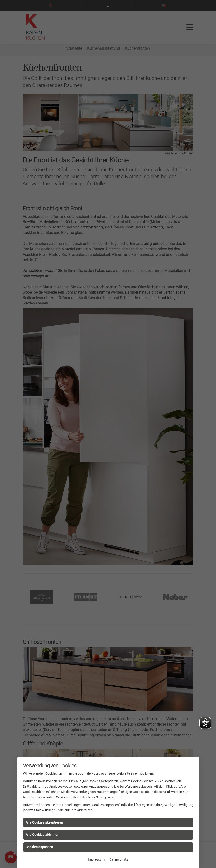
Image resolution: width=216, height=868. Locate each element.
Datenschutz (119, 859)
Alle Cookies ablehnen (42, 835)
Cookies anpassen (39, 847)
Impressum (96, 859)
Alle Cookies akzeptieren (44, 822)
